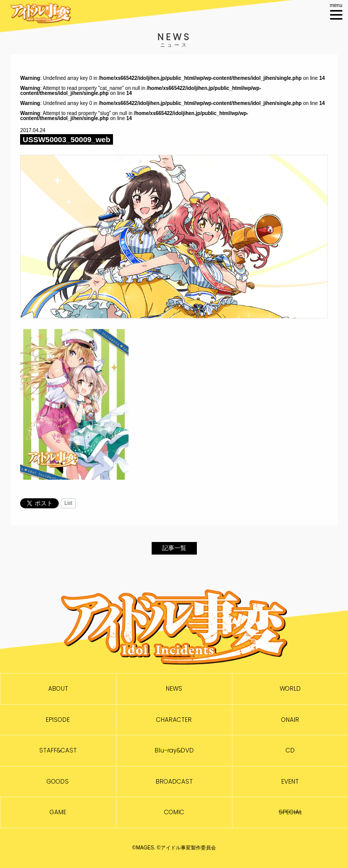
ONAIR (290, 720)
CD (290, 750)
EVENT (290, 782)
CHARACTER (174, 720)
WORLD (290, 689)
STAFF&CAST (58, 750)
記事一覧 (174, 548)
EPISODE (58, 720)
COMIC (174, 812)
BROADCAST (174, 782)
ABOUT (58, 689)
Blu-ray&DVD (174, 750)
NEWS (174, 689)
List (68, 503)
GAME (58, 812)
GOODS (58, 782)
